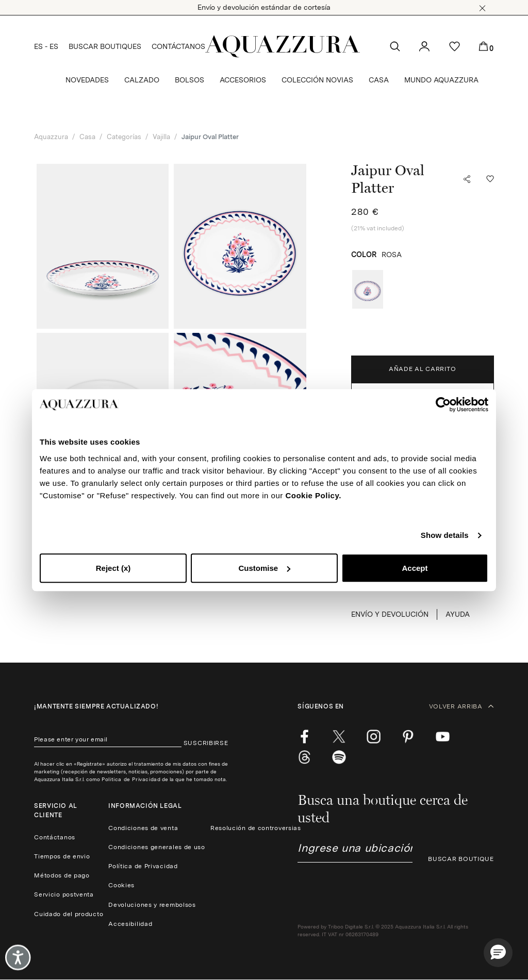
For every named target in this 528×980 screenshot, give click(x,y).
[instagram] (374, 737)
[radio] (368, 289)
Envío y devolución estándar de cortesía (264, 7)
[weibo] (304, 757)
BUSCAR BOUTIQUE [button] (461, 859)
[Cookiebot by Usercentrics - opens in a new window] (443, 404)
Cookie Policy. (313, 495)
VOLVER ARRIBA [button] (461, 706)
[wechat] (339, 757)
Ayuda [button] (458, 614)
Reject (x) (113, 568)
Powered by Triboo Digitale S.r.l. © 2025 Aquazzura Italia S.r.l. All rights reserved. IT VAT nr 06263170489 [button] (383, 930)
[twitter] (339, 737)
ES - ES (46, 46)
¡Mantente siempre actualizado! (96, 706)
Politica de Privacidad (131, 779)
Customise (264, 568)
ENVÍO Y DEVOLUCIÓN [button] (390, 614)
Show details (445, 535)
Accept (415, 568)
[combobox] (355, 852)
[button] (482, 8)
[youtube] (443, 737)
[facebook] (304, 737)
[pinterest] (408, 737)
